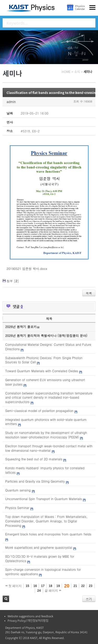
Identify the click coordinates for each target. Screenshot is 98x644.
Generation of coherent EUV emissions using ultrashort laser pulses (45, 382)
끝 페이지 (53, 591)
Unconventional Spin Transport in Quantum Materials (44, 499)
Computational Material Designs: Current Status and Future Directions (48, 347)
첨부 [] (13, 281)
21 (75, 586)
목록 (89, 293)
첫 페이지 (14, 586)
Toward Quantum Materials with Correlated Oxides (42, 371)
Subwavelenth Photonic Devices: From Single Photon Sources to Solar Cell (44, 360)
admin (11, 102)
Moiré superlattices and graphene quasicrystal (39, 547)
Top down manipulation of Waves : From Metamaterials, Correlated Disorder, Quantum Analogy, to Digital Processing (46, 521)
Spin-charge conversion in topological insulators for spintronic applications (43, 572)
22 (83, 586)
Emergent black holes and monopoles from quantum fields (48, 534)
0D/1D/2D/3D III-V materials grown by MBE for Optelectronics (40, 558)
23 (91, 586)
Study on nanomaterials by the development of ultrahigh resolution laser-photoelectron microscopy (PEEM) (46, 435)
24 (39, 591)
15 (27, 586)
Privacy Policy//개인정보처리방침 (28, 621)
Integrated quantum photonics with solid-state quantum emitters (46, 422)
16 (35, 586)
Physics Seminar (17, 508)
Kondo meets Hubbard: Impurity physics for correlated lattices (45, 470)
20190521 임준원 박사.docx (27, 269)
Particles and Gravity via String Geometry (35, 481)
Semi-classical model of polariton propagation (39, 411)
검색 (6, 599)
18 (50, 586)
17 (43, 586)
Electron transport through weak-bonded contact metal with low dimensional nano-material (49, 448)
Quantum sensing (18, 490)
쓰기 (89, 599)
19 (58, 586)
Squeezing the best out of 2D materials (34, 459)
